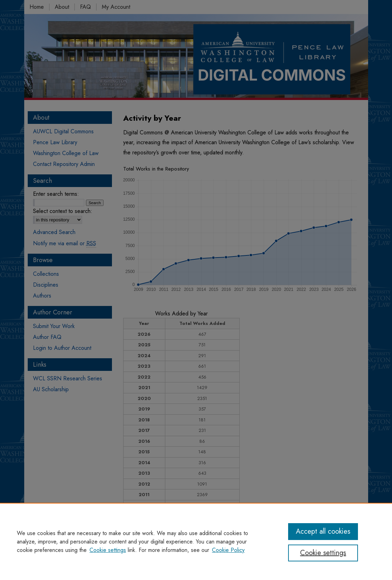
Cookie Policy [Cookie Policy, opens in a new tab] (228, 550)
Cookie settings (108, 550)
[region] (196, 541)
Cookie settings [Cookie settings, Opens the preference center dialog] (323, 553)
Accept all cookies (323, 531)
